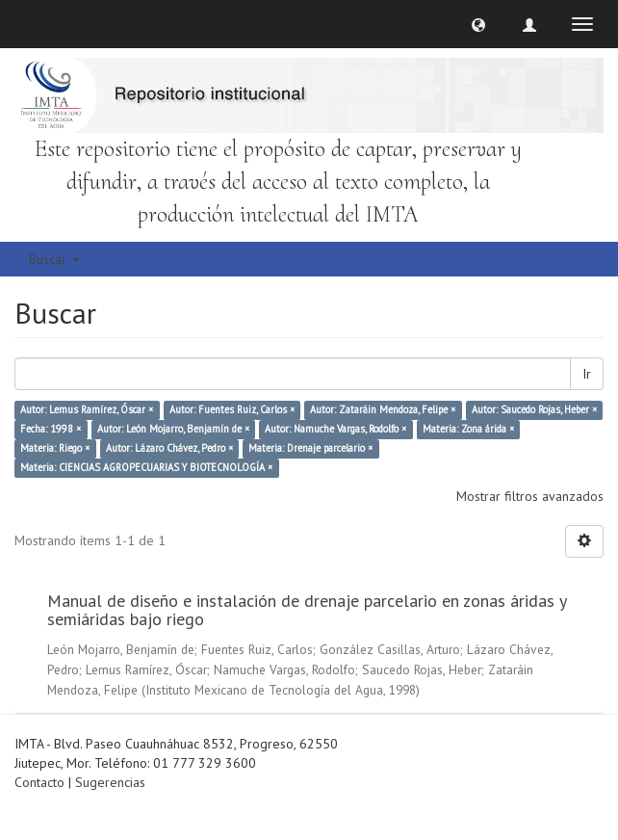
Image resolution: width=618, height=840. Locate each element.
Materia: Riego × (55, 449)
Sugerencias (110, 782)
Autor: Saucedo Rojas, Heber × (534, 410)
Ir (587, 374)
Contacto (39, 782)
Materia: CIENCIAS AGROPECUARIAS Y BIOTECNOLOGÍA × (146, 468)
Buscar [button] (54, 259)
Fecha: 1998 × (51, 430)
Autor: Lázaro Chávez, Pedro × (169, 449)
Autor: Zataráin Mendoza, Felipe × (383, 410)
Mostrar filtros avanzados (530, 496)
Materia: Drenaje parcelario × (310, 449)
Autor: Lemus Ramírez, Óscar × (87, 410)
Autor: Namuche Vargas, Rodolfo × (335, 430)
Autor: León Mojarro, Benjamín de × (173, 430)
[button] (478, 24)
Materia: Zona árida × (468, 430)
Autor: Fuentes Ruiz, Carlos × (232, 410)
